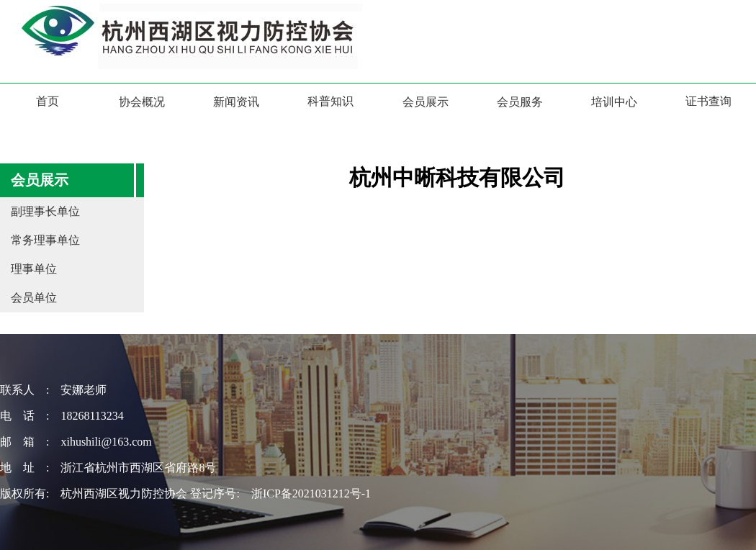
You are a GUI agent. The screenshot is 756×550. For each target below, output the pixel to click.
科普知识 (330, 101)
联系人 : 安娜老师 (53, 390)
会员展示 (426, 102)
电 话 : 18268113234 (62, 416)
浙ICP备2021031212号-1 (311, 493)
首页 (48, 101)
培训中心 (614, 102)
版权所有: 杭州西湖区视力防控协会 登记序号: (126, 493)
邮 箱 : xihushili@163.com (76, 442)
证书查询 (708, 101)
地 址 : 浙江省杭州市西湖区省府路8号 (108, 468)
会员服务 (520, 102)
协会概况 (142, 102)
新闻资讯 (236, 102)
